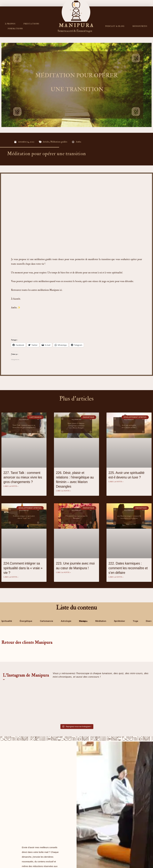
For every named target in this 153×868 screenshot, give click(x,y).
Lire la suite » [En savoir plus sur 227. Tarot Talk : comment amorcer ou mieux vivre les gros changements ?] (11, 486)
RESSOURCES (140, 26)
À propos (10, 24)
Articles (46, 142)
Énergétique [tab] (26, 621)
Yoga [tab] (135, 621)
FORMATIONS (15, 29)
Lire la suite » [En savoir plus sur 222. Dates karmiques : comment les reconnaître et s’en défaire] (116, 577)
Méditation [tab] (101, 621)
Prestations (31, 24)
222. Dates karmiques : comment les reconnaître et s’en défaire (128, 568)
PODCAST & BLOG (115, 26)
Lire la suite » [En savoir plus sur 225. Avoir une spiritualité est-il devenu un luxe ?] (116, 482)
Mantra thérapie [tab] (83, 621)
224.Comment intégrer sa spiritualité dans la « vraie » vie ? (23, 568)
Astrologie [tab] (66, 621)
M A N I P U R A (76, 25)
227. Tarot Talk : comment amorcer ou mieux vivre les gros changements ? (23, 477)
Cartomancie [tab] (47, 621)
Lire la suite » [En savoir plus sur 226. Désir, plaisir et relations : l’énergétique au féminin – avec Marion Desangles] (63, 491)
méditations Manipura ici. (50, 290)
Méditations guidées (59, 142)
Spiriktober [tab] (120, 621)
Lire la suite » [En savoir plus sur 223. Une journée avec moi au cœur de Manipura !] (63, 572)
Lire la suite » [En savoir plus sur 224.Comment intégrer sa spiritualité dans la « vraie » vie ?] (11, 577)
